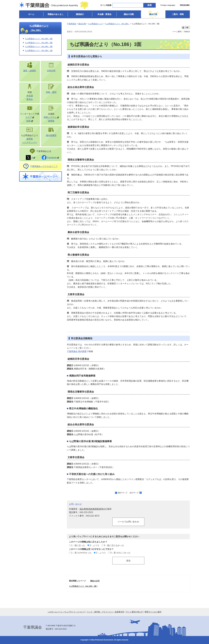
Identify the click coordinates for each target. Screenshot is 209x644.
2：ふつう (95, 545)
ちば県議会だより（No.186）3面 (39, 43)
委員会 (30, 99)
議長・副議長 (30, 71)
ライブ (30, 117)
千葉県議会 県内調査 (77, 351)
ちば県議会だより (95, 24)
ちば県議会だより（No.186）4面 (39, 39)
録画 (30, 121)
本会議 (30, 96)
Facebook (53, 157)
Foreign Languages (168, 5)
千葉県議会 (72, 24)
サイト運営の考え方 (134, 612)
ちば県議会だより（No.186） (39, 28)
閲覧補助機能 (185, 5)
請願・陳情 (51, 92)
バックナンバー (30, 142)
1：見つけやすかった (81, 553)
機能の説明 (95, 581)
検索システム (51, 117)
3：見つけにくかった (121, 553)
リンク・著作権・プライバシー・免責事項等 (105, 612)
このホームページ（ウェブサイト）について (66, 612)
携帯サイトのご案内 (153, 612)
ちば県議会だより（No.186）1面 (39, 51)
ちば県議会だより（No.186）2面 (39, 47)
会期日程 (51, 71)
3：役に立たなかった (114, 545)
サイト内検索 (106, 5)
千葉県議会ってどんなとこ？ (44, 166)
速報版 (51, 121)
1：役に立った (78, 545)
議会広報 (82, 24)
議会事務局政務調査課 (90, 509)
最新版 (30, 139)
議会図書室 (51, 135)
